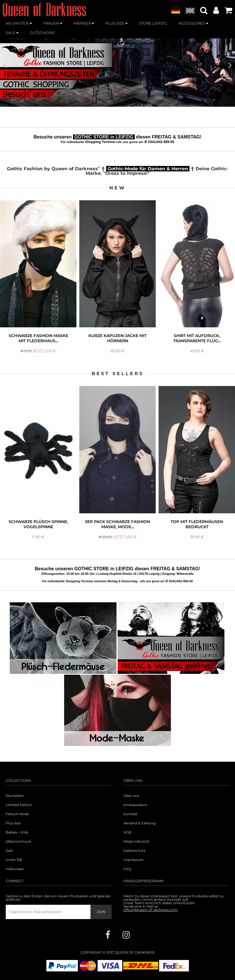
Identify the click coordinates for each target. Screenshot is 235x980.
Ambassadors (135, 805)
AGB (127, 832)
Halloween (15, 869)
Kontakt (130, 814)
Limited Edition (19, 805)
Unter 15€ (14, 860)
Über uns (131, 796)
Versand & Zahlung (139, 823)
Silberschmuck (18, 842)
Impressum (133, 860)
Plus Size (13, 823)
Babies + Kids (17, 832)
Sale (9, 851)
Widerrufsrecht (136, 842)
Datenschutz (134, 851)
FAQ (127, 869)
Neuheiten (15, 796)
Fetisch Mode (17, 814)
